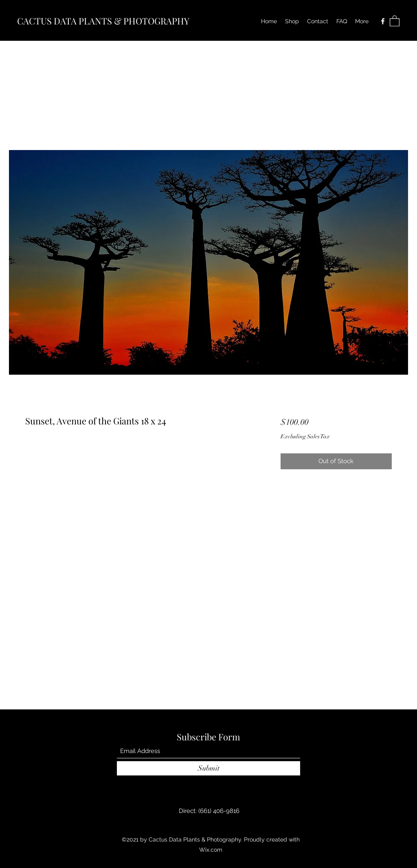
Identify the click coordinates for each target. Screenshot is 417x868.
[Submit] (208, 768)
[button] (395, 21)
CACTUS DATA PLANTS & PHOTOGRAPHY (103, 21)
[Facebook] (383, 21)
